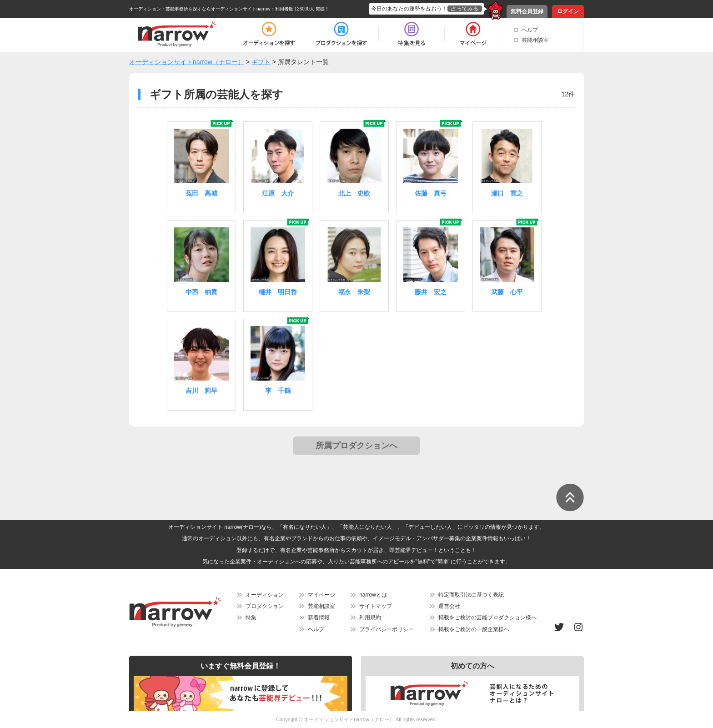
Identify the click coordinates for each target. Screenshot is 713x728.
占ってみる (465, 9)
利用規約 (370, 618)
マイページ (321, 595)
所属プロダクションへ (356, 446)
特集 (251, 618)
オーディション (265, 595)
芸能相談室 (535, 40)
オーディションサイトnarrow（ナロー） (349, 719)
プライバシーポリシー (387, 629)
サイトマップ (376, 606)
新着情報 (319, 618)
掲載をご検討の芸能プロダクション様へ (487, 618)
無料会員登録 (527, 11)
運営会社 (449, 606)
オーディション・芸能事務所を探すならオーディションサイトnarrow (200, 9)
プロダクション (265, 606)
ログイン (568, 11)
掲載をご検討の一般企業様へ (474, 629)
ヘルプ (530, 30)
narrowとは (373, 595)
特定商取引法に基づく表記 (471, 595)
